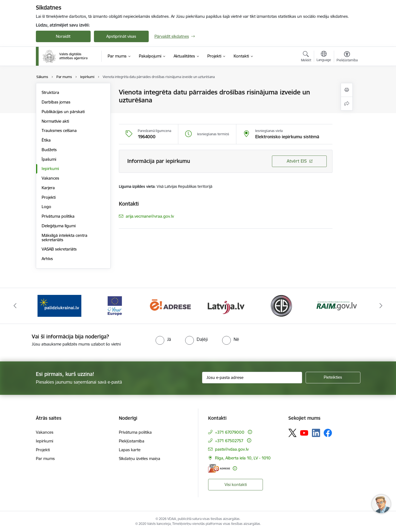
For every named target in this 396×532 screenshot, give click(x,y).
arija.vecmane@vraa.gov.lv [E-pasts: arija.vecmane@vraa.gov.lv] (150, 216)
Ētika (46, 140)
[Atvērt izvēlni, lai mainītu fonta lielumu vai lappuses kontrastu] (347, 57)
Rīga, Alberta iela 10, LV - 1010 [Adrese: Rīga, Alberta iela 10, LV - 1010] (243, 458)
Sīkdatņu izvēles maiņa (140, 458)
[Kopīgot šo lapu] (347, 104)
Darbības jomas (56, 102)
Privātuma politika (58, 216)
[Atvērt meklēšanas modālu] (306, 57)
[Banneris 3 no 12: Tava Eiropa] (115, 305)
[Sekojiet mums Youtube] (304, 433)
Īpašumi (49, 159)
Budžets (49, 150)
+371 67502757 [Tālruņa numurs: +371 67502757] (229, 441)
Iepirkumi (50, 169)
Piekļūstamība (132, 441)
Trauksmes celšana (59, 130)
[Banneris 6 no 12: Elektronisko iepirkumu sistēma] (281, 305)
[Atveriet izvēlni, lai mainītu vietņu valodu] (324, 57)
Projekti (49, 197)
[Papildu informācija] (250, 432)
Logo (46, 207)
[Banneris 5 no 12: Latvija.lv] (226, 305)
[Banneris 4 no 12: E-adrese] (170, 305)
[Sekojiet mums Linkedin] (316, 433)
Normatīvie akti (55, 121)
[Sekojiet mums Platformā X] (292, 433)
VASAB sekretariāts (59, 249)
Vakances (50, 178)
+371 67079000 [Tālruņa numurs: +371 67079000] (230, 432)
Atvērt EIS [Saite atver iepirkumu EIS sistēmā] (297, 161)
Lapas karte (130, 450)
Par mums (45, 458)
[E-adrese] (219, 468)
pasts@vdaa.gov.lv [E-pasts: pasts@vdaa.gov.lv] (232, 449)
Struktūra (50, 92)
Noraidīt (63, 36)
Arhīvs (47, 259)
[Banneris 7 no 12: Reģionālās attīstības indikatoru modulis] (337, 305)
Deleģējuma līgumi (59, 226)
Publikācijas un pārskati (63, 112)
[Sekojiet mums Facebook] (328, 433)
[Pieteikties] (333, 378)
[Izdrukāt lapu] (347, 90)
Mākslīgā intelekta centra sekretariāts (64, 238)
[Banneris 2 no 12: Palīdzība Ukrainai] (59, 305)
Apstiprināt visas (121, 36)
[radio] (163, 339)
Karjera (48, 188)
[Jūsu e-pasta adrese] (252, 378)
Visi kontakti (236, 484)
